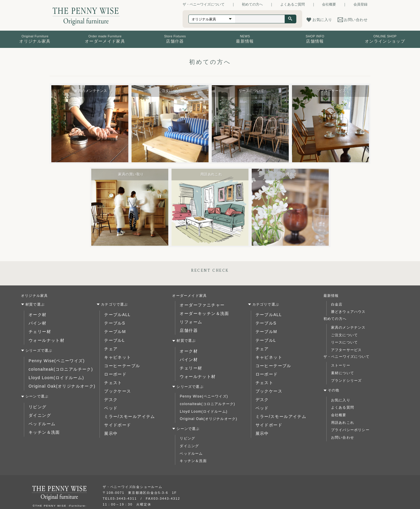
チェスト (112, 374)
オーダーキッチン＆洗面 (201, 312)
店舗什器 (187, 327)
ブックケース (116, 381)
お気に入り (341, 400)
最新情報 (331, 296)
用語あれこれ (343, 423)
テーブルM (113, 329)
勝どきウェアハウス (348, 312)
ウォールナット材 (44, 337)
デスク (110, 389)
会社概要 (329, 4)
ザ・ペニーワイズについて (204, 4)
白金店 (337, 304)
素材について (343, 373)
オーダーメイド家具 (189, 296)
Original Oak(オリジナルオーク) (57, 379)
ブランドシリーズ (346, 381)
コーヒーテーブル (120, 359)
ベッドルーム (40, 413)
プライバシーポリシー (350, 430)
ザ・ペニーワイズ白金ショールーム (133, 479)
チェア (110, 344)
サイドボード (116, 411)
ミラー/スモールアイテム (126, 404)
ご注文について (344, 335)
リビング (36, 398)
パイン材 (36, 322)
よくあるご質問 (293, 4)
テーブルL (113, 337)
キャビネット (116, 351)
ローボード (114, 367)
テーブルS (113, 322)
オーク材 (36, 314)
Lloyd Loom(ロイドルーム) (52, 371)
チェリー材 (38, 329)
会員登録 (360, 4)
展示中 (110, 419)
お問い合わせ (343, 437)
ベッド (110, 396)
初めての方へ (252, 4)
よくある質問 (343, 407)
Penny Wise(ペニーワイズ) (53, 356)
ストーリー (341, 365)
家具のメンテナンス (348, 327)
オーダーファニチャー (199, 304)
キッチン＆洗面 (42, 421)
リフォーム (189, 319)
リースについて (344, 342)
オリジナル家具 (34, 296)
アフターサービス (346, 350)
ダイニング (38, 406)
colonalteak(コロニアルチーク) (56, 364)
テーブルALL (116, 314)
